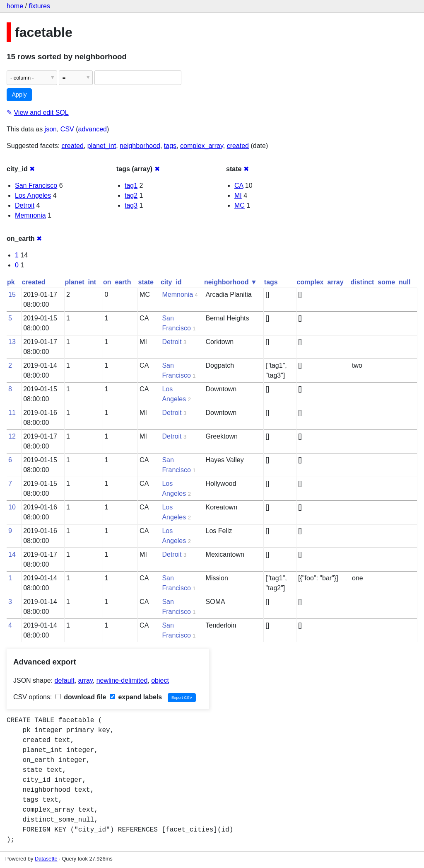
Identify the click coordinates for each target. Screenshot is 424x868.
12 (12, 436)
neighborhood (140, 146)
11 (12, 413)
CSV (67, 129)
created (73, 146)
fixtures (39, 6)
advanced (93, 129)
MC (240, 205)
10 (12, 507)
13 (12, 342)
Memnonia (30, 215)
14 (12, 554)
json (51, 129)
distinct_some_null (381, 282)
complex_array (202, 146)
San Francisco (36, 185)
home (15, 6)
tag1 (131, 185)
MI (238, 195)
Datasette (46, 859)
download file (81, 697)
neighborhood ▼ (231, 282)
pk (11, 282)
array (86, 680)
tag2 (131, 195)
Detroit (25, 205)
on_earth (117, 282)
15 (12, 295)
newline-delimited (122, 680)
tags (170, 146)
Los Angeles (33, 195)
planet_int (102, 146)
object (160, 680)
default (65, 680)
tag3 (131, 205)
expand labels (136, 697)
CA (239, 185)
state (146, 282)
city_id (171, 282)
